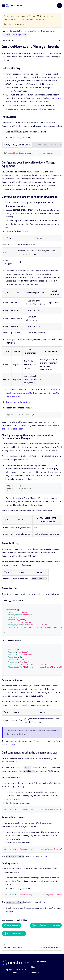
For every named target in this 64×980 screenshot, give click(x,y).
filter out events (47, 109)
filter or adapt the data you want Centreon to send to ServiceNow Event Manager (33, 393)
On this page (9, 40)
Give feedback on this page (46, 925)
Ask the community (14, 933)
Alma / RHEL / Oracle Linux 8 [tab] (18, 145)
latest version (17, 24)
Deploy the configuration (17, 402)
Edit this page (12, 925)
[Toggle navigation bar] (4, 6)
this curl (48, 856)
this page (10, 745)
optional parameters (44, 444)
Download (35, 973)
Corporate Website (39, 962)
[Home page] (4, 31)
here (46, 102)
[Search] (60, 6)
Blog (33, 967)
